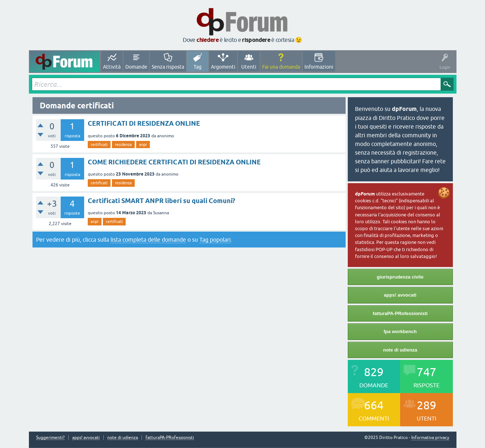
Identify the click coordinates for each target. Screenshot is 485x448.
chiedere (207, 40)
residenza (123, 145)
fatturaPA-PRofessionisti (400, 313)
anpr (143, 145)
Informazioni (319, 67)
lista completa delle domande (148, 240)
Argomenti (223, 67)
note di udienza (400, 350)
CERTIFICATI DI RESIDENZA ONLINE (144, 123)
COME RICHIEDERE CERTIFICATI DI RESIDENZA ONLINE (174, 162)
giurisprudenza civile (400, 277)
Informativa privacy (430, 438)
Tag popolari (215, 240)
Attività (112, 67)
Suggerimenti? (50, 438)
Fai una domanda (281, 67)
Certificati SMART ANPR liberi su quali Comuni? (161, 201)
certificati (99, 145)
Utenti (249, 67)
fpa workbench (400, 331)
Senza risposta (168, 67)
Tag (198, 67)
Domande (136, 67)
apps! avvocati (400, 295)
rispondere (256, 40)
